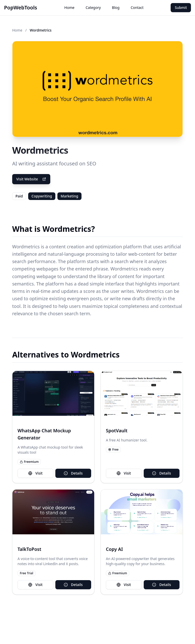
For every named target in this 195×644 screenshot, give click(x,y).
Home (69, 8)
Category (93, 8)
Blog (116, 8)
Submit (181, 8)
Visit (35, 473)
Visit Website (31, 179)
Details (73, 473)
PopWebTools (21, 8)
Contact (137, 8)
